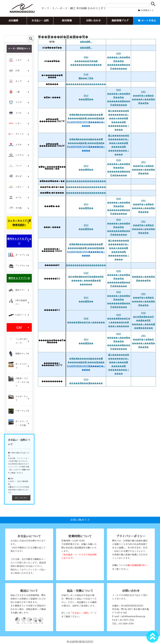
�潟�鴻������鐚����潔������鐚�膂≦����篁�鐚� (86, 120)
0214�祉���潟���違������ (86, 381)
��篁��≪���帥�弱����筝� (143, 279)
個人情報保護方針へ (137, 565)
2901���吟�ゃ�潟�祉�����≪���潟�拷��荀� (143, 98)
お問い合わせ (93, 21)
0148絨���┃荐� (86, 76)
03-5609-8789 (126, 624)
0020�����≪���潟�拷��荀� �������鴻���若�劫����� (119, 97)
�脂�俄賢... (86, 42)
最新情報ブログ (120, 21)
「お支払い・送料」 (80, 613)
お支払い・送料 (40, 21)
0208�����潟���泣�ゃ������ (86, 321)
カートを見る (147, 21)
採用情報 (67, 21)
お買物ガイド (146, 10)
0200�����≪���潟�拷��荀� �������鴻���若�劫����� (119, 61)
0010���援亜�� (86, 98)
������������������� (86, 84)
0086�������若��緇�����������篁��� (86, 61)
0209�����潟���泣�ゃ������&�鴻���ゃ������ (119, 321)
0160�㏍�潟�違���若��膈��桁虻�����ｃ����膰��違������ (86, 279)
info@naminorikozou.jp (133, 616)
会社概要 (13, 21)
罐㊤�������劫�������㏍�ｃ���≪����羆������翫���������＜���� (119, 120)
